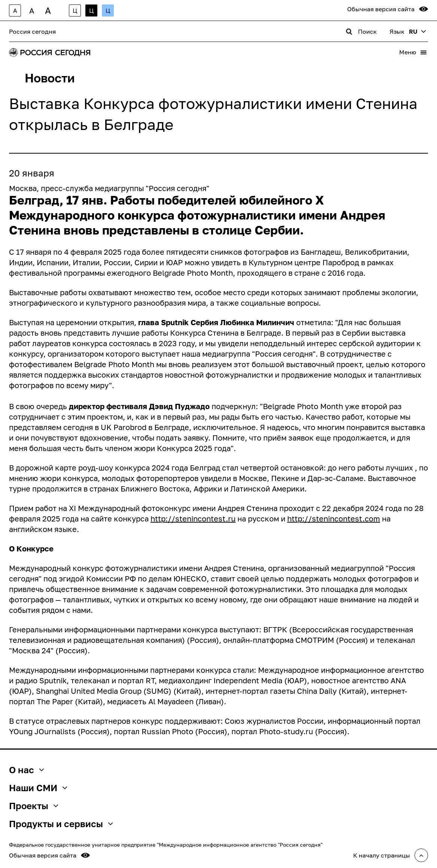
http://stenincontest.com (334, 518)
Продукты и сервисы (61, 824)
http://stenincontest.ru (193, 518)
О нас (26, 770)
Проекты (34, 806)
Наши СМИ (38, 788)
